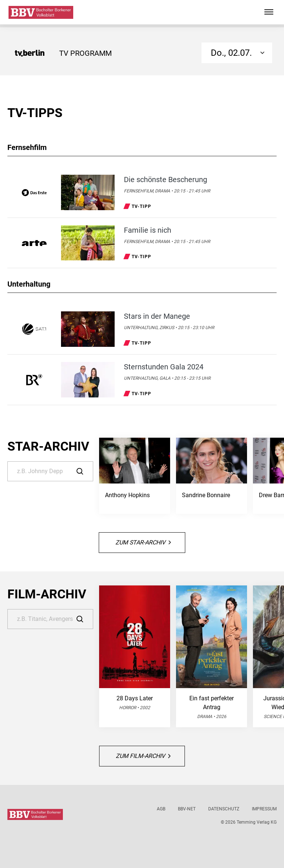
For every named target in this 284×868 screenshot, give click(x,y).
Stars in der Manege (157, 316)
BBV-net (187, 809)
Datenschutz (224, 809)
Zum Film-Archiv (143, 756)
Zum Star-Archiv (143, 542)
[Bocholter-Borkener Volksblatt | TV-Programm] (41, 12)
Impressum (264, 809)
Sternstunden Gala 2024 (164, 367)
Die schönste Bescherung (165, 180)
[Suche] (50, 471)
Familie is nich (148, 230)
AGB (161, 809)
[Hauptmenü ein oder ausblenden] (269, 12)
